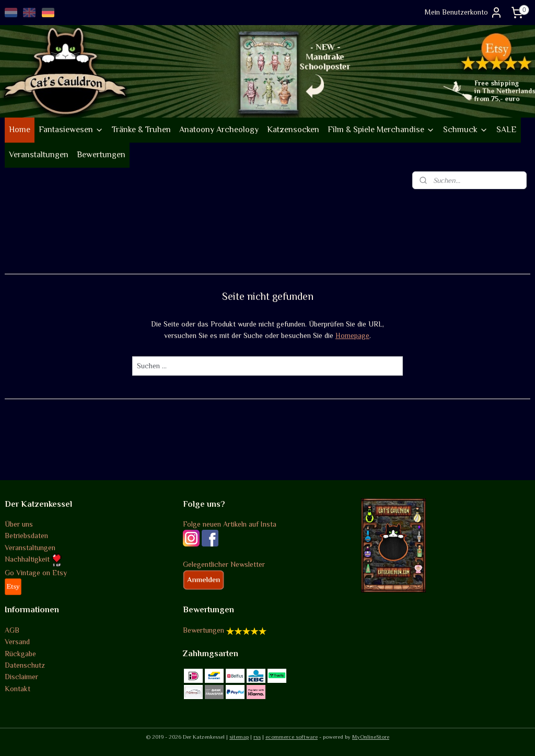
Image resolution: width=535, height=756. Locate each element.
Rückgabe (20, 654)
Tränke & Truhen (141, 130)
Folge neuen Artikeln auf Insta (230, 524)
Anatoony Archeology (219, 130)
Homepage (352, 335)
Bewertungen (101, 155)
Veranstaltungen (39, 155)
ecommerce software (292, 737)
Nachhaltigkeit (33, 559)
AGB (12, 630)
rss (257, 737)
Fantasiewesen (71, 130)
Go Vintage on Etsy (36, 573)
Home (20, 130)
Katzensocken (293, 130)
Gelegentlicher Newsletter (224, 564)
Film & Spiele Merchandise (381, 130)
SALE (507, 130)
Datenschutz (25, 665)
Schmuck (466, 130)
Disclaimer (21, 677)
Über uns (19, 524)
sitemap (239, 737)
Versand (17, 642)
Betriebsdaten (26, 536)
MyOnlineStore (371, 737)
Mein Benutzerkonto (464, 13)
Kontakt (18, 689)
